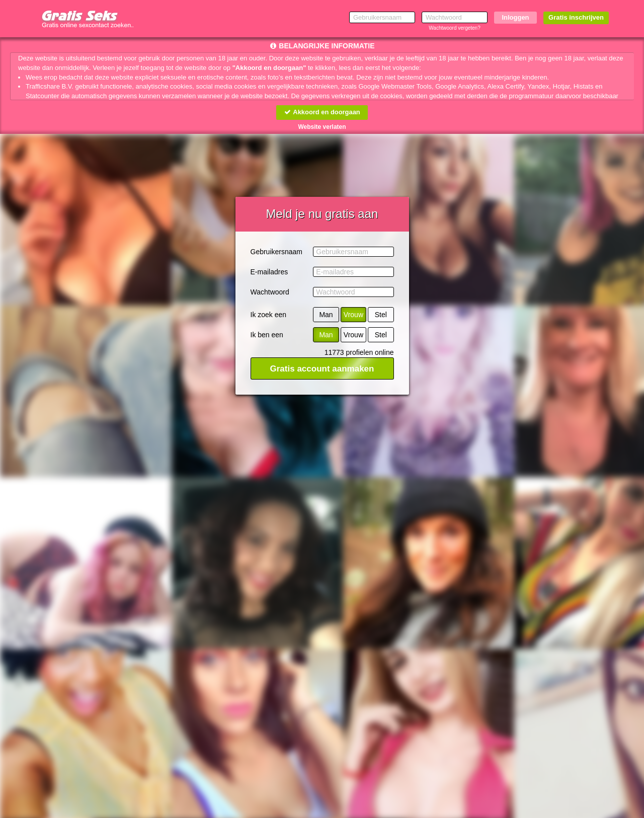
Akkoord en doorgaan (322, 112)
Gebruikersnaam (277, 252)
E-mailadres (269, 272)
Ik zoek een (269, 315)
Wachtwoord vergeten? (454, 28)
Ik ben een (267, 335)
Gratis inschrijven (576, 17)
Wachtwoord (270, 292)
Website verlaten (322, 127)
